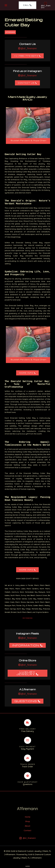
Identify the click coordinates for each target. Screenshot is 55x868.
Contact (27, 830)
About (27, 826)
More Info (26, 373)
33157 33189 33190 (27, 618)
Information (26, 645)
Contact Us (26, 83)
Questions (26, 701)
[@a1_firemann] (45, 5)
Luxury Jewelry (26, 673)
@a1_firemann (28, 48)
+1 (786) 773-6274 (26, 56)
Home (28, 817)
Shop (28, 821)
